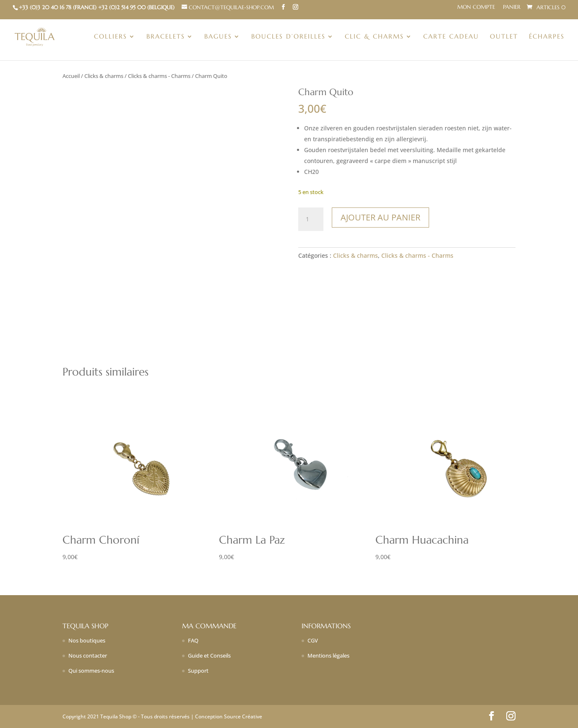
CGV (313, 640)
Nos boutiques (87, 640)
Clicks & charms (104, 76)
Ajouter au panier (380, 217)
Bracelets (166, 37)
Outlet (504, 37)
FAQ (193, 640)
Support (198, 671)
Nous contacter (88, 655)
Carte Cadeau (451, 37)
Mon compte (476, 7)
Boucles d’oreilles (288, 37)
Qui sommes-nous (91, 671)
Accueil (71, 76)
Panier (512, 7)
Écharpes (547, 37)
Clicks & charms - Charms (159, 76)
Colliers (111, 37)
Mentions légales (328, 655)
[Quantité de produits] (311, 219)
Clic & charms (374, 37)
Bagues (218, 37)
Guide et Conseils (209, 655)
